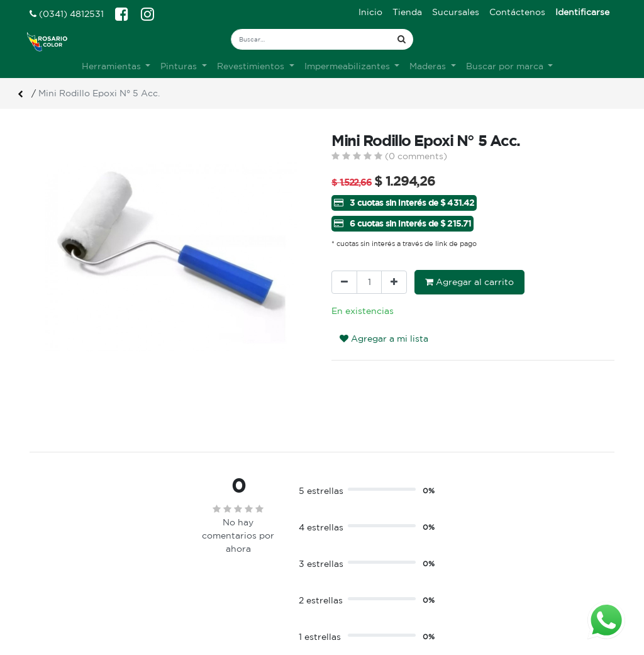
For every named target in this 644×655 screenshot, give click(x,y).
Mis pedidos (357, 588)
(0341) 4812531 (67, 14)
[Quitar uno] (344, 282)
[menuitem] (370, 12)
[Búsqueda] (402, 39)
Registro (350, 574)
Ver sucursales (58, 560)
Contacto (201, 588)
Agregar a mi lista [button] (384, 339)
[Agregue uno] (394, 282)
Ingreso (348, 561)
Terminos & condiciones (232, 574)
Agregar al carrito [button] (469, 282)
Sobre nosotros (214, 561)
